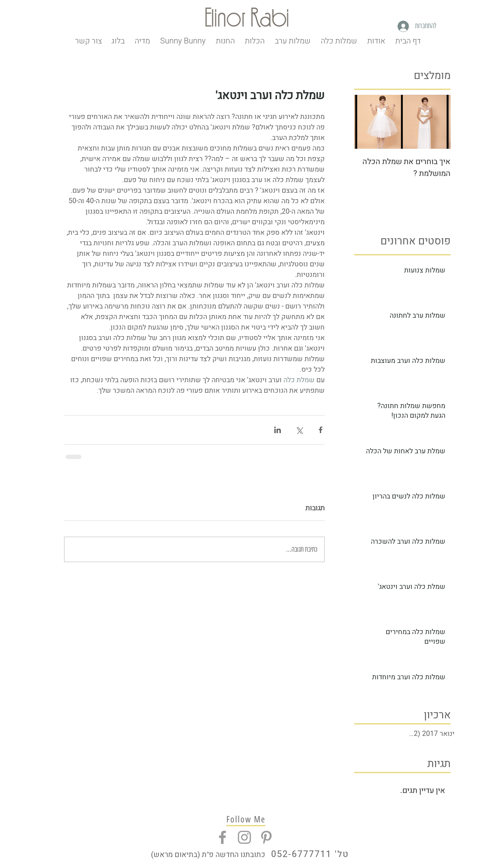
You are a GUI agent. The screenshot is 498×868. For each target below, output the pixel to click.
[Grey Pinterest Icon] (266, 837)
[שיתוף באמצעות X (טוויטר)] (299, 430)
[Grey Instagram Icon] (244, 837)
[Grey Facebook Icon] (222, 837)
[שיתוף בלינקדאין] (278, 430)
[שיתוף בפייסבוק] (321, 430)
